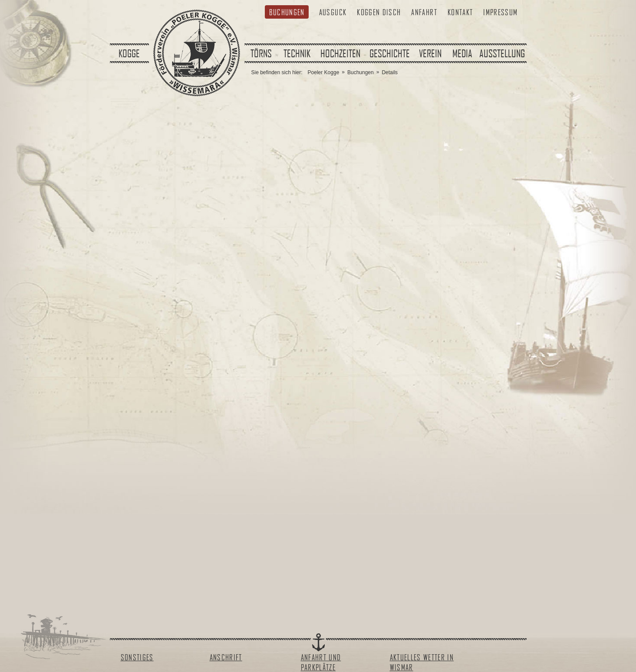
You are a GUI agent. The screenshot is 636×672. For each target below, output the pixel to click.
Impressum (500, 12)
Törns (261, 53)
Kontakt (460, 12)
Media (462, 53)
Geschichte (390, 53)
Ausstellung (502, 53)
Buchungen (287, 12)
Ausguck (333, 12)
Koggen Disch (379, 12)
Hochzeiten (340, 53)
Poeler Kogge (324, 72)
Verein (430, 53)
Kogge (129, 53)
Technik (297, 53)
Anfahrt (424, 12)
